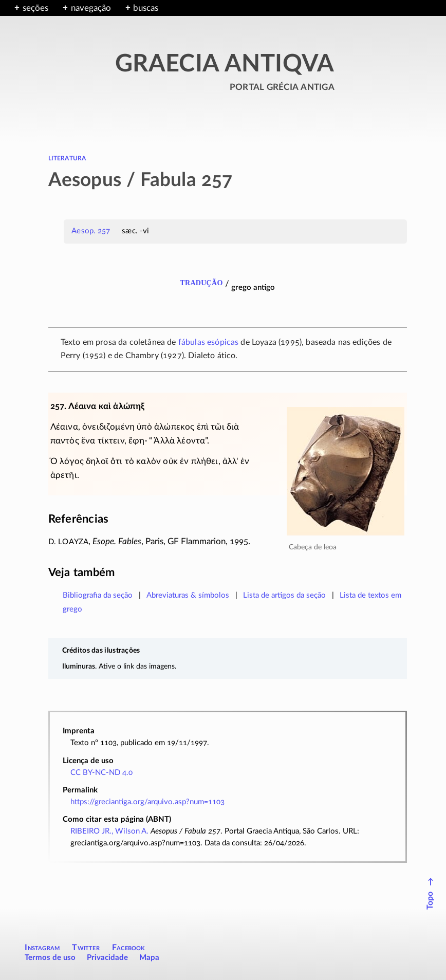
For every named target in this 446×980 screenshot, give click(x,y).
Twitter (86, 948)
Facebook (129, 948)
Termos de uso (50, 958)
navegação (91, 8)
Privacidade (107, 958)
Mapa (149, 958)
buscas (146, 8)
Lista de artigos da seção (284, 595)
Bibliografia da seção (98, 595)
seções (35, 8)
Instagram (42, 948)
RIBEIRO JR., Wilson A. (109, 831)
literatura (67, 158)
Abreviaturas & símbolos (188, 595)
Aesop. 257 (91, 231)
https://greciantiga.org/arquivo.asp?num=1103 (147, 802)
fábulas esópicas (209, 342)
